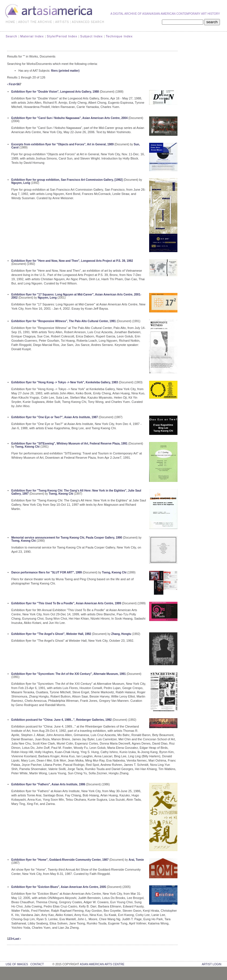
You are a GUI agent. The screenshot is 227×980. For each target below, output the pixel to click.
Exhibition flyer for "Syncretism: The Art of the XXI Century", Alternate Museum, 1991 (68, 674)
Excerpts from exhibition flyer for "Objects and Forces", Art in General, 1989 (62, 144)
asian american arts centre (102, 964)
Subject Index (91, 36)
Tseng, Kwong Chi (27, 447)
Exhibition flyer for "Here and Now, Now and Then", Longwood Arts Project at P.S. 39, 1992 (72, 261)
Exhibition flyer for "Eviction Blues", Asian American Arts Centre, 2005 (59, 887)
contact (37, 964)
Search (11, 36)
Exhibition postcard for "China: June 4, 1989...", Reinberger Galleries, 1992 (62, 720)
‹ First (11, 84)
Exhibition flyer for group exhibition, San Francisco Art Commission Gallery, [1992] (67, 180)
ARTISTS (62, 22)
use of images (17, 964)
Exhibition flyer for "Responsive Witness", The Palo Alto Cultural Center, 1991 (64, 321)
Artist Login (212, 964)
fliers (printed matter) (65, 71)
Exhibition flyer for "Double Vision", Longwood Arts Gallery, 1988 (55, 92)
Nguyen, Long (21, 183)
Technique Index (119, 36)
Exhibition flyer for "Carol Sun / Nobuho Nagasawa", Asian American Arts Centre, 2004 (69, 118)
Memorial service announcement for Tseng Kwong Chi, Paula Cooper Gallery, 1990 (67, 538)
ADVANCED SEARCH (88, 22)
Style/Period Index (62, 36)
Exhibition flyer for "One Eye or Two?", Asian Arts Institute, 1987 (55, 417)
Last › (17, 939)
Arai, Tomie (136, 860)
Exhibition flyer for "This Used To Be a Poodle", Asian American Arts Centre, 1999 (66, 603)
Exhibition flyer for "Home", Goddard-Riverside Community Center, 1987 (60, 860)
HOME (10, 22)
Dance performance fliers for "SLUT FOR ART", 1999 (47, 572)
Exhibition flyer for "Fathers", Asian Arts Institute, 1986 (48, 784)
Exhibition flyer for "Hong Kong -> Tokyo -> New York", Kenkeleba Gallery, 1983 (65, 382)
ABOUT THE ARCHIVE (35, 22)
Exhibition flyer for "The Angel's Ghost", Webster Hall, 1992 (51, 634)
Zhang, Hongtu (121, 634)
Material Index (32, 36)
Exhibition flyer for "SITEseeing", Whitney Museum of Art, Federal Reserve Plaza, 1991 (69, 444)
